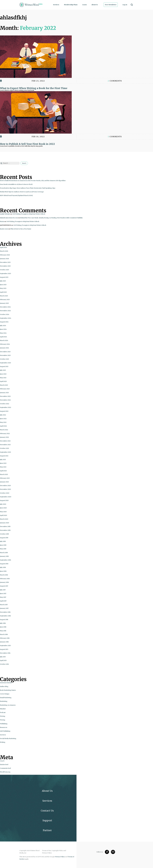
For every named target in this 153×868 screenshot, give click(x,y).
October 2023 (4, 359)
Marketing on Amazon (8, 705)
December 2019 (5, 526)
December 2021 (5, 441)
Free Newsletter (111, 5)
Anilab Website (5, 214)
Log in (2, 761)
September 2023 (5, 363)
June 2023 (3, 374)
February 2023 (5, 389)
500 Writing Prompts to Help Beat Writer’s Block (29, 214)
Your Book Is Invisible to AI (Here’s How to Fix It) (16, 184)
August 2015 (4, 649)
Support (47, 820)
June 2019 (3, 545)
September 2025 (6, 274)
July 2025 (3, 281)
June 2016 (3, 627)
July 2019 (3, 541)
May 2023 (3, 378)
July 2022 (3, 415)
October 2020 (5, 493)
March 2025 (4, 296)
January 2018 (4, 582)
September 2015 (5, 646)
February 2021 (5, 478)
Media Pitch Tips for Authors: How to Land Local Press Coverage (22, 192)
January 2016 (4, 642)
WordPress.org (5, 772)
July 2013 (3, 657)
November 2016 (5, 612)
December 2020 (5, 486)
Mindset (3, 709)
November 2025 (5, 266)
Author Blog (4, 686)
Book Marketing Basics (8, 690)
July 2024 (3, 326)
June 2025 (3, 285)
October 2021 (4, 448)
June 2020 (3, 508)
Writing (3, 742)
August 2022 (4, 411)
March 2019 (4, 553)
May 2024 (3, 333)
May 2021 (3, 467)
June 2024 (3, 329)
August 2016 (4, 620)
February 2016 (5, 638)
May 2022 (3, 422)
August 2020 (4, 500)
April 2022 (3, 426)
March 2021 (4, 474)
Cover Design (5, 694)
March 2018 (4, 575)
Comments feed (5, 768)
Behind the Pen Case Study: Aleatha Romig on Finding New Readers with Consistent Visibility (51, 218)
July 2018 (3, 567)
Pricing (3, 716)
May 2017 (3, 597)
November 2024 (5, 311)
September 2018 (5, 560)
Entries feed (4, 765)
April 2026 (3, 247)
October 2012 (4, 664)
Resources (4, 727)
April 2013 (3, 660)
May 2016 (3, 631)
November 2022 (5, 400)
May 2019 (3, 549)
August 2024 (4, 322)
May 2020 (3, 512)
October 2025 (5, 270)
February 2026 (5, 255)
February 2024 (5, 344)
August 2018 (4, 564)
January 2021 (4, 482)
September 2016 (5, 616)
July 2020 (3, 504)
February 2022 (5, 434)
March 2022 (4, 430)
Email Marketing (6, 698)
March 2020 (4, 519)
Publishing (4, 724)
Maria (2, 221)
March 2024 (4, 340)
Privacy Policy (60, 857)
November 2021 (5, 445)
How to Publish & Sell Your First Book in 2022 (27, 144)
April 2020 (3, 515)
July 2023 (3, 370)
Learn (85, 5)
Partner (47, 830)
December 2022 (5, 396)
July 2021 (3, 460)
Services (56, 5)
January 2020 (4, 523)
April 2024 (3, 337)
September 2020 (6, 497)
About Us (95, 5)
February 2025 (5, 300)
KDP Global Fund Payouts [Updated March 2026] (16, 195)
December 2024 (5, 307)
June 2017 (3, 594)
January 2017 (4, 608)
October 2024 (5, 314)
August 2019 (4, 538)
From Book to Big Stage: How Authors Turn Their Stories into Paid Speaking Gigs (28, 188)
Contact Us (47, 811)
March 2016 (4, 634)
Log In (125, 5)
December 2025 (5, 262)
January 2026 (4, 259)
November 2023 (5, 355)
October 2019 (4, 534)
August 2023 (4, 366)
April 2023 (3, 381)
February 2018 (5, 579)
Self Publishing (5, 731)
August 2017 (4, 586)
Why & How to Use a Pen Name (21, 229)
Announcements (6, 683)
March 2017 (4, 605)
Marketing (4, 701)
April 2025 (3, 292)
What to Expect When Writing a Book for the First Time (34, 88)
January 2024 (4, 348)
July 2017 (3, 590)
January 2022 (4, 437)
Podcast (3, 712)
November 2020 (5, 489)
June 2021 (3, 463)
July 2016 (3, 623)
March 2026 (4, 251)
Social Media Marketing (8, 739)
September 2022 (6, 407)
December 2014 (5, 653)
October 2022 (5, 404)
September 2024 (6, 318)
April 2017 (3, 601)
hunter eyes (4, 229)
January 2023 (4, 393)
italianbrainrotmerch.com (9, 218)
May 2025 (3, 288)
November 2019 (5, 530)
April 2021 (3, 471)
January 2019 (4, 556)
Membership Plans (71, 5)
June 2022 (3, 419)
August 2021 (4, 456)
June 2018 (3, 571)
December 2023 (5, 352)
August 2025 (4, 277)
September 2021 (5, 452)
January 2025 (4, 303)
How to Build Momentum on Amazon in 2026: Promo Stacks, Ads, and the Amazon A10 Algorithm (33, 181)
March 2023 (4, 385)
